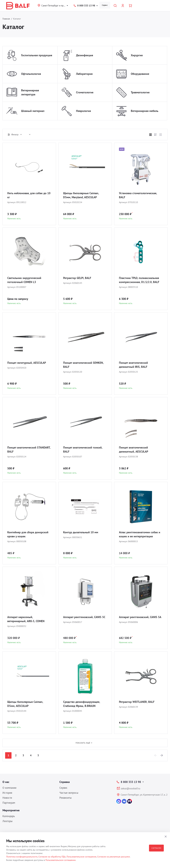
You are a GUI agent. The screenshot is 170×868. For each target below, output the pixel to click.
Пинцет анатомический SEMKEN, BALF (83, 365)
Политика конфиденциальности (22, 857)
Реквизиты (65, 798)
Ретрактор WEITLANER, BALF (137, 702)
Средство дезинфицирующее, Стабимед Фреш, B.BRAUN (82, 704)
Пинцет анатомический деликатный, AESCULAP (134, 450)
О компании (9, 788)
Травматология (140, 92)
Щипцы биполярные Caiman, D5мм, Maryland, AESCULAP (81, 195)
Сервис (105, 5)
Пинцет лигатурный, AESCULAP (27, 363)
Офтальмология (31, 74)
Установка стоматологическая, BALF (138, 195)
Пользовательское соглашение (81, 857)
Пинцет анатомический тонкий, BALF (83, 450)
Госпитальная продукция (37, 55)
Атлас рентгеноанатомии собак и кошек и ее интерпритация (140, 534)
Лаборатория (84, 74)
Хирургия (137, 55)
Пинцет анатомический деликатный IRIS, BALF (133, 365)
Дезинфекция (85, 55)
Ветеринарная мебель (145, 111)
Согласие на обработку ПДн (52, 857)
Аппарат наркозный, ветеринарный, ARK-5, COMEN (26, 619)
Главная (6, 19)
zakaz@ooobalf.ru (130, 788)
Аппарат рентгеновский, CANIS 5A (140, 617)
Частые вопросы (69, 793)
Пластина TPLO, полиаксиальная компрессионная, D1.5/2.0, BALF (139, 280)
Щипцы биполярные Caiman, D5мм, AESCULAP (25, 704)
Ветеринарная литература (30, 92)
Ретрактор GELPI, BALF (77, 278)
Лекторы (7, 821)
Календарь (9, 816)
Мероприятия (11, 810)
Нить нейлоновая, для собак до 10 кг (29, 195)
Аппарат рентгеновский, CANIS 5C (84, 617)
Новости (7, 798)
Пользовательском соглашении (61, 860)
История (7, 793)
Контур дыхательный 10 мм (81, 532)
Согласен (156, 848)
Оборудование (140, 74)
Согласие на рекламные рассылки (114, 857)
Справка (65, 782)
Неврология (83, 111)
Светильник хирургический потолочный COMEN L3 (24, 280)
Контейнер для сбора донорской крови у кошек (28, 534)
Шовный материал (33, 111)
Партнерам (9, 803)
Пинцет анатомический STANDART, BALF (29, 450)
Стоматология (85, 92)
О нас (6, 782)
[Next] (162, 755)
